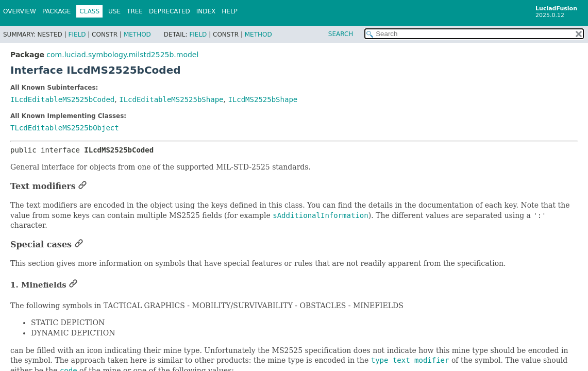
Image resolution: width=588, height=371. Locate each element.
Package (56, 11)
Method (137, 35)
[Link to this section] (82, 186)
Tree (135, 11)
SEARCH (341, 34)
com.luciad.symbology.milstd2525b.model (122, 55)
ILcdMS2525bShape (263, 99)
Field (77, 35)
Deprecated (170, 11)
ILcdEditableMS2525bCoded (62, 99)
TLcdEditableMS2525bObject (65, 128)
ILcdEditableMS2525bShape (171, 99)
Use (114, 11)
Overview (20, 11)
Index (206, 11)
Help (230, 11)
